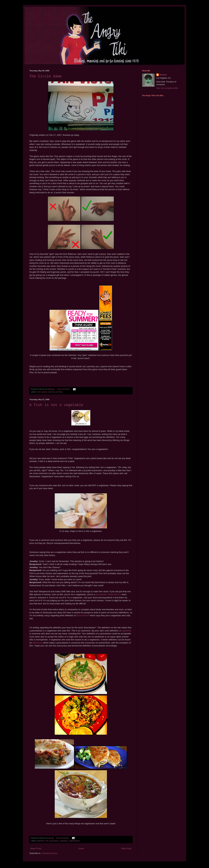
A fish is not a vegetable (56, 405)
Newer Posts (36, 849)
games (45, 392)
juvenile (51, 392)
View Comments (63, 389)
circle (39, 392)
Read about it (114, 594)
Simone (163, 75)
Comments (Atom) (49, 853)
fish (47, 841)
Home (81, 849)
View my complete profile (167, 88)
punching (59, 392)
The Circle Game (46, 76)
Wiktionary (37, 643)
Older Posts (126, 849)
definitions (41, 841)
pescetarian (101, 594)
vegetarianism (74, 841)
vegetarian (126, 631)
